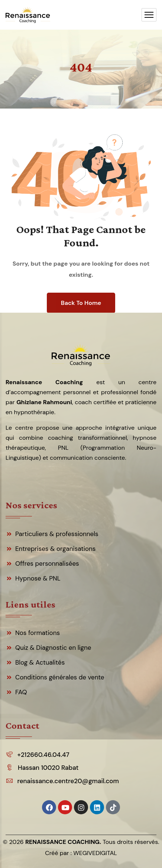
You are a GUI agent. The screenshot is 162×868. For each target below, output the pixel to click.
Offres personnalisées (47, 563)
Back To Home (81, 303)
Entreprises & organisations (55, 549)
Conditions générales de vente (60, 677)
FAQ (21, 692)
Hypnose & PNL (38, 578)
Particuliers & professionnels (57, 534)
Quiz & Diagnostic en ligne (53, 648)
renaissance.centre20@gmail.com (68, 781)
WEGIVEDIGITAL (95, 853)
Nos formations (38, 633)
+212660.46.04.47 (43, 755)
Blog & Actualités (40, 662)
